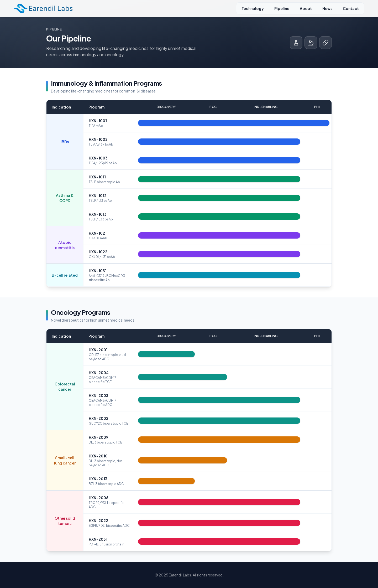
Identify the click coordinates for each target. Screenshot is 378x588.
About (306, 8)
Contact (351, 8)
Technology (253, 8)
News (327, 8)
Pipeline (282, 8)
